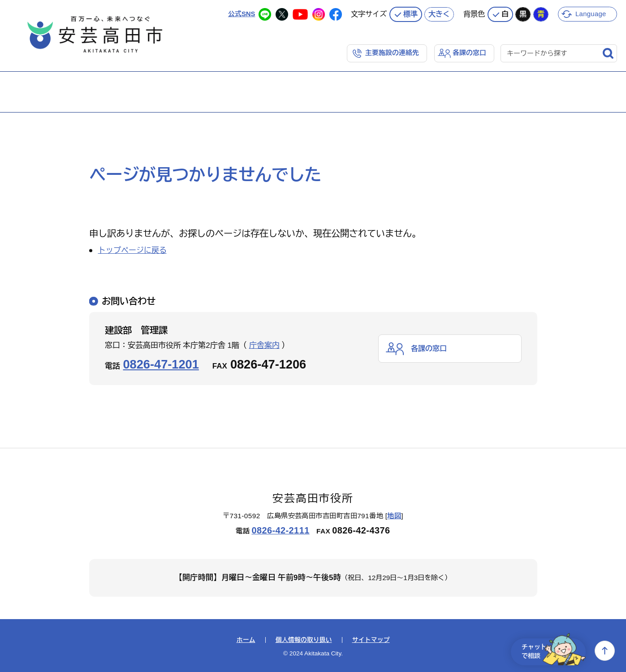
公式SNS (241, 13)
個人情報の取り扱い (304, 640)
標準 (410, 13)
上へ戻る (605, 651)
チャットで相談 (551, 651)
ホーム (246, 640)
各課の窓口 (469, 52)
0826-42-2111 (280, 530)
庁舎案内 (264, 345)
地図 (394, 515)
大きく (439, 13)
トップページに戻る (132, 250)
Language (591, 13)
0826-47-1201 (161, 364)
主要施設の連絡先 (392, 52)
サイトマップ (371, 640)
